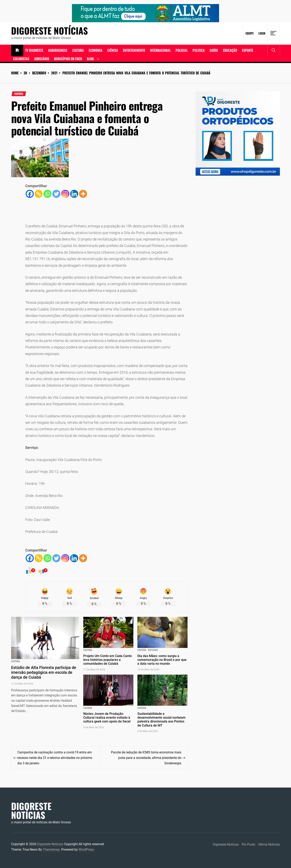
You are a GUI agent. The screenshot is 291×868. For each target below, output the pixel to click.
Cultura (78, 50)
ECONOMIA (96, 50)
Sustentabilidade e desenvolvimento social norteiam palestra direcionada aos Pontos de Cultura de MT (161, 720)
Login (262, 33)
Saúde (214, 50)
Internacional (160, 50)
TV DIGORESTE (34, 50)
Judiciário (42, 59)
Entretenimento (134, 50)
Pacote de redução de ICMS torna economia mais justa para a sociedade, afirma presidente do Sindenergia (146, 758)
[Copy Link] (39, 194)
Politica (199, 50)
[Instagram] (65, 194)
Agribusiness (58, 50)
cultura (19, 94)
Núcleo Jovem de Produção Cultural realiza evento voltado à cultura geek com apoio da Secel (107, 718)
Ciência (113, 50)
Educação (230, 50)
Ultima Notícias (269, 844)
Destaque (153, 650)
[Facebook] (30, 194)
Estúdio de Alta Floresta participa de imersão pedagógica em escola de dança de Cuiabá (44, 672)
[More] (83, 194)
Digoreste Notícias (50, 31)
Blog (90, 59)
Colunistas (21, 59)
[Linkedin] (74, 194)
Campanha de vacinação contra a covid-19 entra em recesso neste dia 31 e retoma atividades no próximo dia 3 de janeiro (55, 758)
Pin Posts (248, 844)
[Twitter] (56, 194)
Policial (182, 50)
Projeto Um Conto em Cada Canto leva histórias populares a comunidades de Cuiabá (108, 660)
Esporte (248, 50)
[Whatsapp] (47, 194)
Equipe (250, 33)
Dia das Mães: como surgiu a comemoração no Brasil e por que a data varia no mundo (162, 660)
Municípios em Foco (68, 59)
